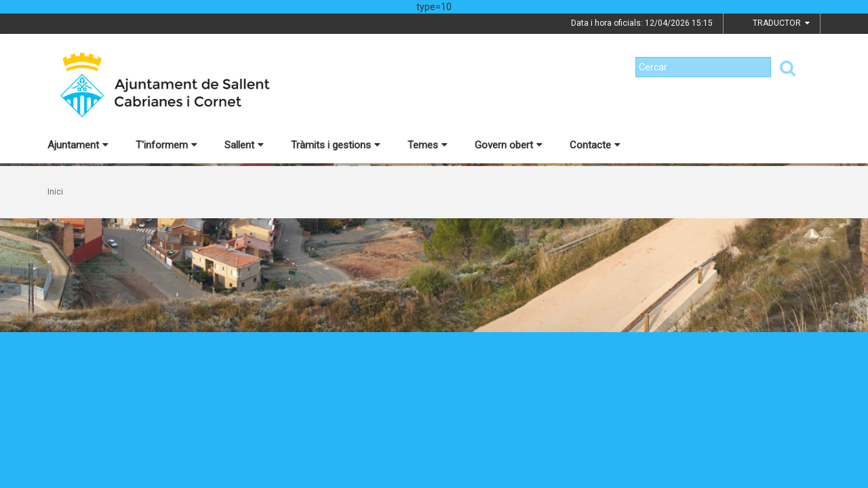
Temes (428, 145)
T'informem (166, 145)
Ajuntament (78, 145)
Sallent (244, 145)
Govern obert (509, 145)
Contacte (595, 145)
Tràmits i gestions (336, 145)
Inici (55, 192)
